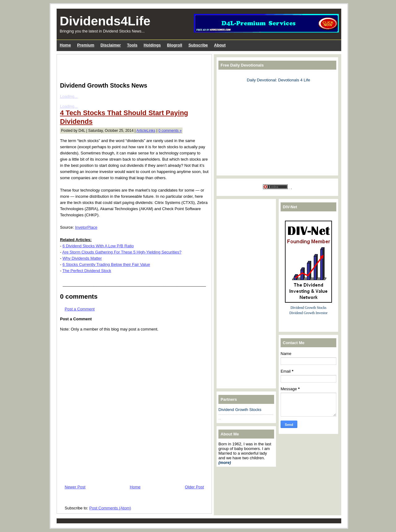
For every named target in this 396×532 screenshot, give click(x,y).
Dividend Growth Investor (308, 313)
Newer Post (75, 487)
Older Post (194, 487)
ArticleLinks (146, 131)
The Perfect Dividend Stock (87, 271)
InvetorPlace (86, 227)
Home (135, 487)
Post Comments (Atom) (110, 508)
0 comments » (170, 131)
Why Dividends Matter (82, 258)
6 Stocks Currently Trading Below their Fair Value (106, 264)
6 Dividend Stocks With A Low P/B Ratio (98, 246)
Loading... (69, 96)
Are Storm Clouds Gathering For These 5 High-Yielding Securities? (122, 252)
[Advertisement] (132, 67)
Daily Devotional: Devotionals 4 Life (279, 80)
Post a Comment (80, 309)
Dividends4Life (105, 21)
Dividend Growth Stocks (240, 410)
